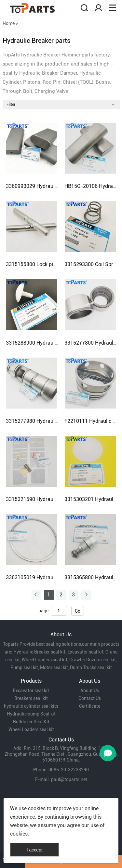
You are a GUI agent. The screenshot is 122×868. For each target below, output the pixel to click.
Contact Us (90, 698)
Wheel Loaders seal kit (31, 729)
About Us (90, 691)
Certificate (90, 706)
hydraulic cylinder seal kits (31, 706)
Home (9, 23)
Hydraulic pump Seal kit (31, 714)
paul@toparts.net (69, 779)
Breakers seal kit (31, 698)
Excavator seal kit (31, 691)
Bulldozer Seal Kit (31, 722)
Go (78, 611)
